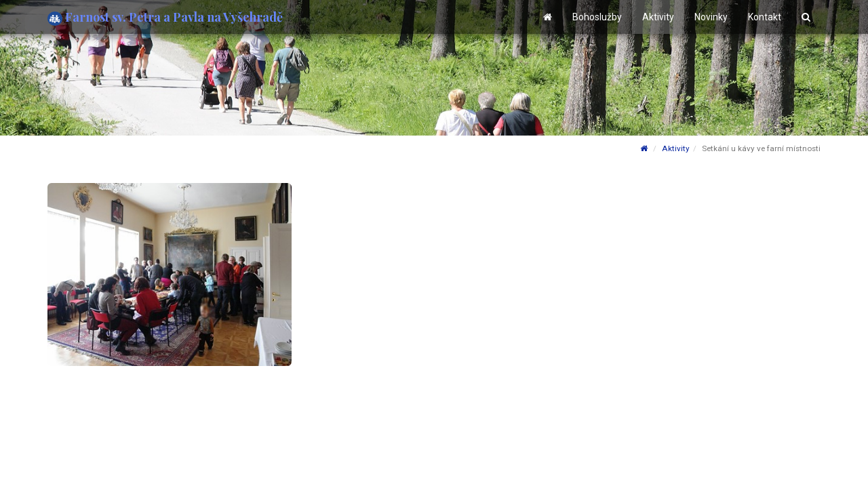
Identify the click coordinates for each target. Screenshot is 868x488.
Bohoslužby (597, 17)
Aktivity (658, 17)
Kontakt (765, 17)
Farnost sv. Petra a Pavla (165, 17)
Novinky (711, 17)
